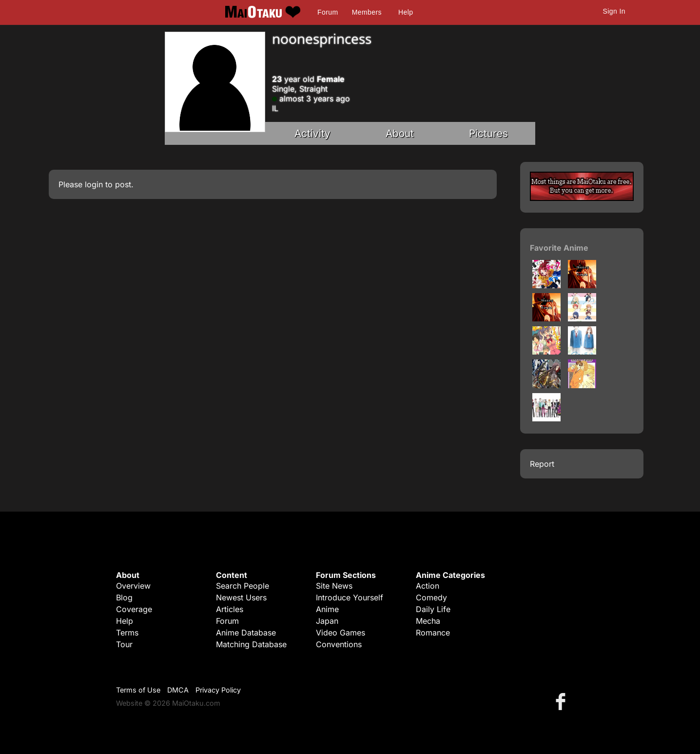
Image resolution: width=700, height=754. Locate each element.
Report (542, 464)
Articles (230, 609)
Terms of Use (138, 690)
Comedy (431, 597)
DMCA (178, 690)
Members (367, 12)
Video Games (340, 633)
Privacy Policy (218, 690)
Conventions (339, 644)
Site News (334, 586)
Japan (327, 621)
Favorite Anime (559, 248)
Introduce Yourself (350, 597)
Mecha (428, 621)
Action (428, 586)
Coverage (134, 609)
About (400, 133)
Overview (133, 586)
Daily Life (433, 609)
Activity (312, 133)
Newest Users (241, 597)
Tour (124, 644)
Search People (243, 586)
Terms (127, 633)
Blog (124, 597)
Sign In (614, 11)
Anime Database (246, 633)
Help (406, 12)
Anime (327, 609)
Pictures (488, 133)
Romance (433, 633)
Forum (328, 12)
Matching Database (251, 644)
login (94, 184)
